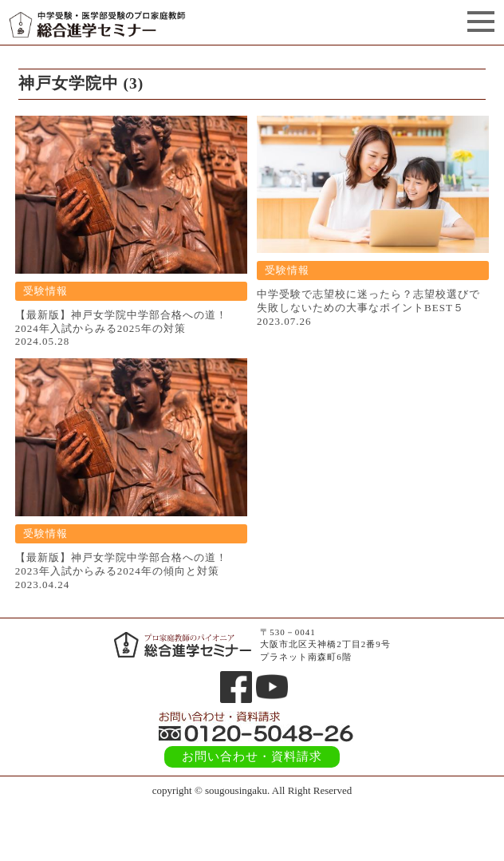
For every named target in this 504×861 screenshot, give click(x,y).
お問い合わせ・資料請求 (252, 756)
